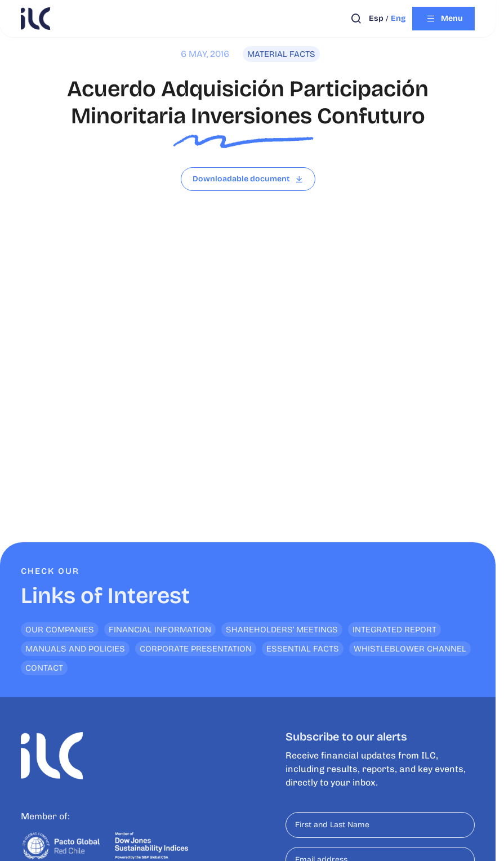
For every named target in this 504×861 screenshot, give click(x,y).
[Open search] (356, 19)
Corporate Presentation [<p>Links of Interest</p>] (196, 649)
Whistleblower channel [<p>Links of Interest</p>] (410, 649)
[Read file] (248, 179)
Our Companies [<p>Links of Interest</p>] (60, 630)
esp (376, 18)
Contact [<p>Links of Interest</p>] (44, 668)
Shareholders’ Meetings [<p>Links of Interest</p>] (282, 630)
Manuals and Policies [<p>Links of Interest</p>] (75, 649)
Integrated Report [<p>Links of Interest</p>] (394, 630)
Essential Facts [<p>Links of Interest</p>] (303, 649)
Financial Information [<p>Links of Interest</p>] (160, 630)
